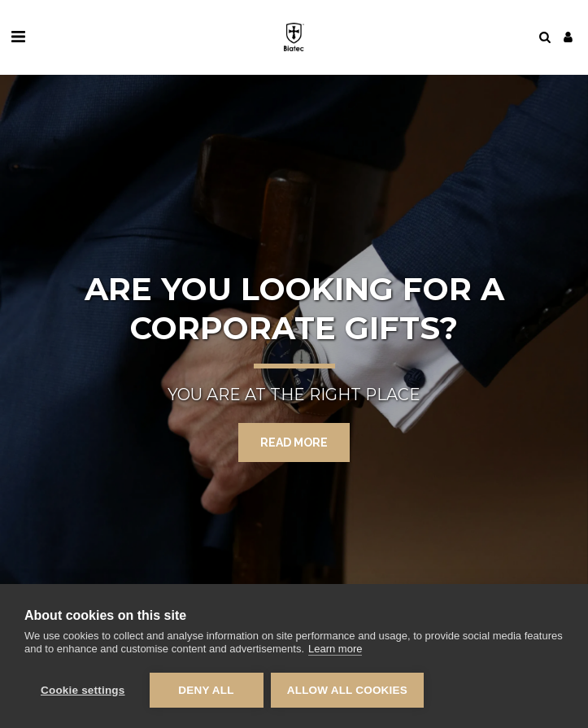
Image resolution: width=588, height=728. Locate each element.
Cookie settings (83, 690)
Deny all (206, 690)
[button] (18, 37)
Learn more (335, 650)
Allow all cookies (348, 690)
